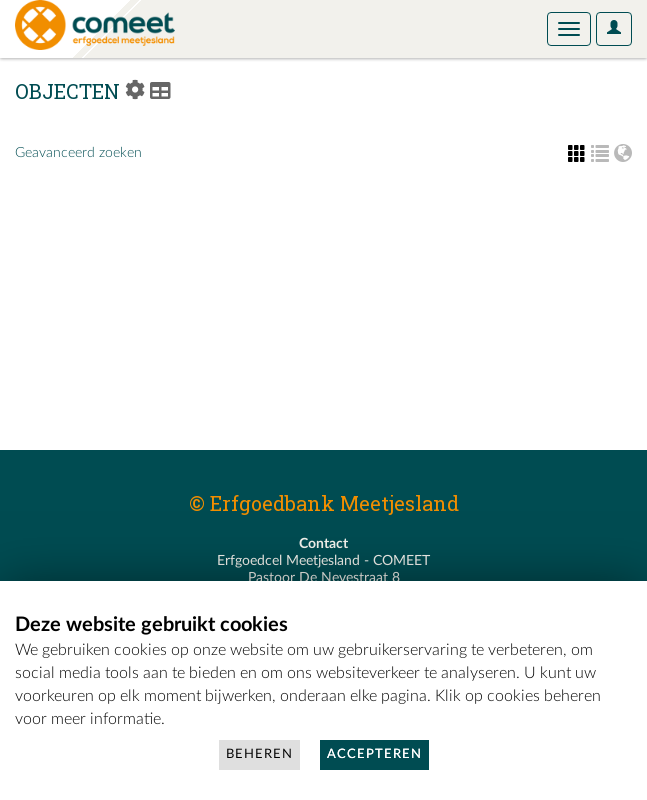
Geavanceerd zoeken (78, 153)
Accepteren (374, 754)
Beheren (259, 754)
